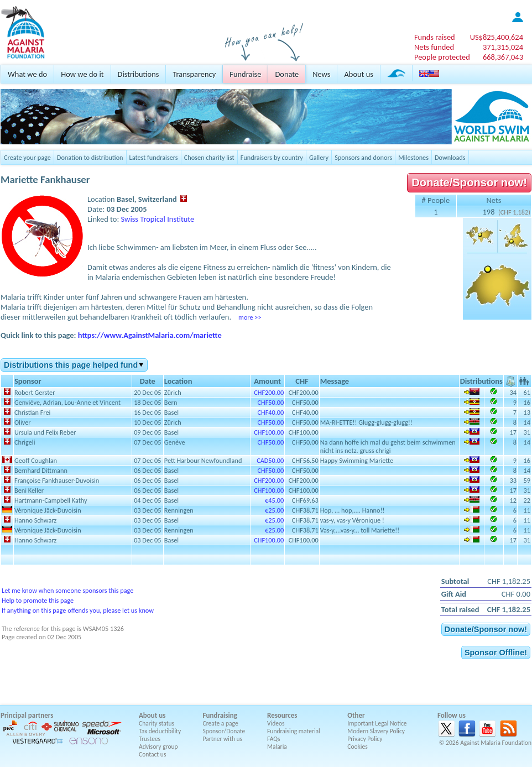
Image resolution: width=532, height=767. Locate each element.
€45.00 (274, 500)
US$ (497, 37)
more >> (250, 317)
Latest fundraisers (154, 157)
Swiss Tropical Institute (158, 219)
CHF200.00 (269, 392)
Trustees (150, 739)
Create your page (27, 157)
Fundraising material (294, 731)
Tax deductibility (160, 731)
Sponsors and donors (363, 157)
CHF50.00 (271, 402)
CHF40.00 (271, 412)
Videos (276, 723)
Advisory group (158, 747)
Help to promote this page (38, 600)
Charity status (157, 723)
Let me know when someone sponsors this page (67, 590)
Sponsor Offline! (496, 653)
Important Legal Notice (377, 723)
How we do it (82, 74)
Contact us (152, 754)
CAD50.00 (270, 460)
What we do (27, 74)
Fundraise (245, 74)
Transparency (194, 74)
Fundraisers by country (272, 157)
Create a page (221, 723)
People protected (442, 57)
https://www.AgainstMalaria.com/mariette (150, 335)
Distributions (139, 74)
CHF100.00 (269, 432)
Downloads (450, 157)
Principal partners (27, 715)
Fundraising (220, 715)
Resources (282, 715)
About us (358, 74)
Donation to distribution (90, 157)
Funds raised (435, 37)
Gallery (319, 157)
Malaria (277, 747)
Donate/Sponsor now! (469, 182)
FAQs (274, 739)
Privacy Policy (365, 739)
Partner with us (223, 739)
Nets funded (434, 47)
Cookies (358, 747)
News (321, 74)
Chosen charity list (209, 157)
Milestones (413, 157)
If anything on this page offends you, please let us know (78, 610)
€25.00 (274, 510)
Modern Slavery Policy (376, 731)
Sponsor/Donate (224, 731)
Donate (287, 74)
